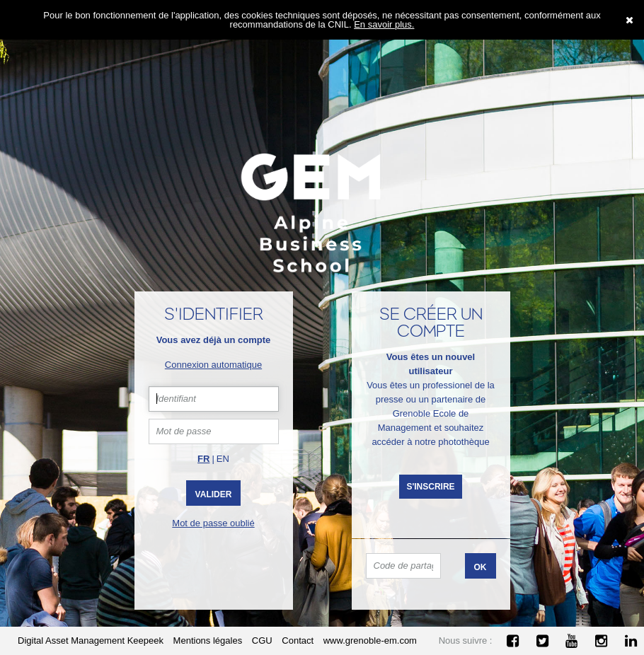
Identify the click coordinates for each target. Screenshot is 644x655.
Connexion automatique (213, 365)
